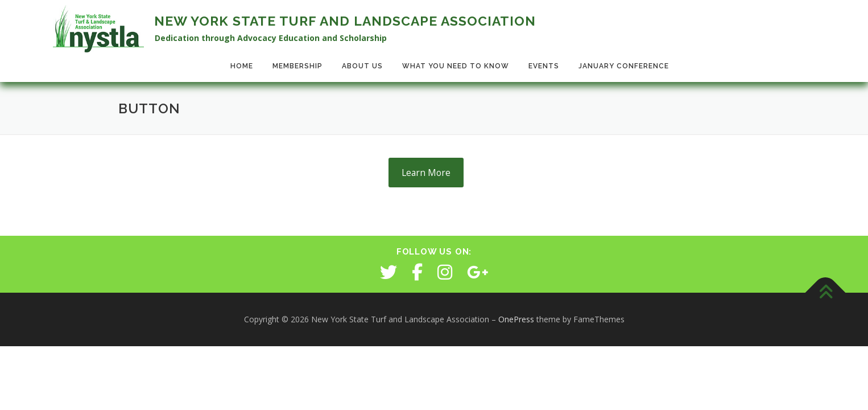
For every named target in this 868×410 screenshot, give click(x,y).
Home (242, 66)
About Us (362, 66)
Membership (297, 66)
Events (544, 66)
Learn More (426, 173)
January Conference (624, 66)
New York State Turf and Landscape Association (345, 21)
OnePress (516, 319)
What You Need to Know (456, 66)
